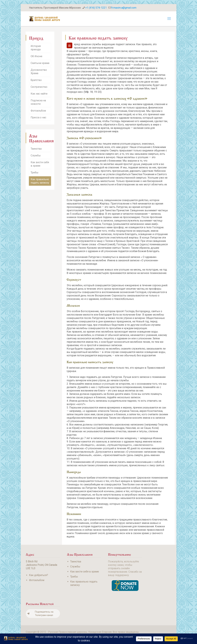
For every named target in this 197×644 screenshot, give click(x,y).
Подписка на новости (38, 102)
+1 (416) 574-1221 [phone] (96, 8)
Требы (35, 172)
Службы (36, 155)
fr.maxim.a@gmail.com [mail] (124, 8)
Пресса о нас (38, 117)
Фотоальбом (38, 111)
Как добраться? (39, 575)
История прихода (36, 48)
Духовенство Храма (39, 72)
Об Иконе (36, 56)
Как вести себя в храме (40, 164)
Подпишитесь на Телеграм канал (40, 613)
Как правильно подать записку (40, 181)
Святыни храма (40, 63)
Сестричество (39, 87)
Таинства (36, 149)
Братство (36, 80)
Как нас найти (39, 94)
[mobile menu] (169, 19)
